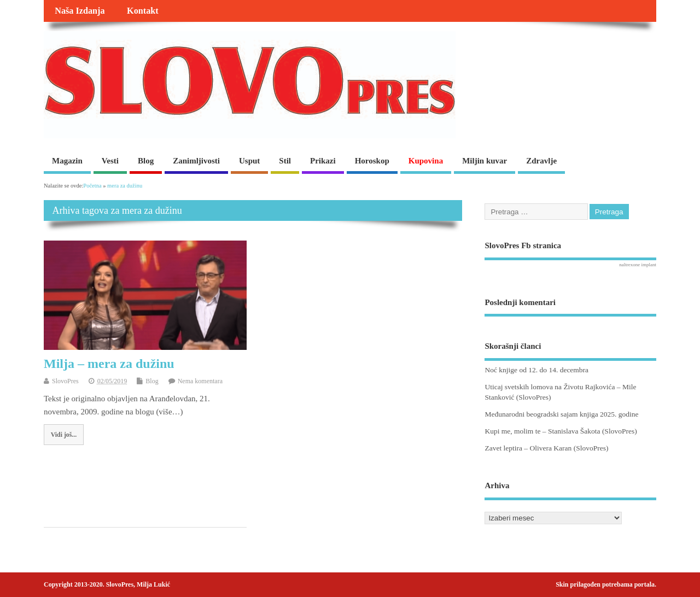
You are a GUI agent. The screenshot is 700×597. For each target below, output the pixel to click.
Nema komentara (200, 381)
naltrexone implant (638, 265)
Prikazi (323, 161)
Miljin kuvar (485, 161)
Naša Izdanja (80, 11)
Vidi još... (64, 435)
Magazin (67, 161)
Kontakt (143, 11)
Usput (249, 161)
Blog (146, 161)
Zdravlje (541, 161)
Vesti (110, 161)
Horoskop (372, 161)
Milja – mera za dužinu (109, 364)
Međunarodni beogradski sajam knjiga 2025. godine (561, 414)
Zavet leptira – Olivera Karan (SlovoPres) (546, 448)
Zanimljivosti (196, 161)
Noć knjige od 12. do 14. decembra (536, 370)
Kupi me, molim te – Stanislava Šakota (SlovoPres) (561, 431)
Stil (285, 161)
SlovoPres (65, 381)
